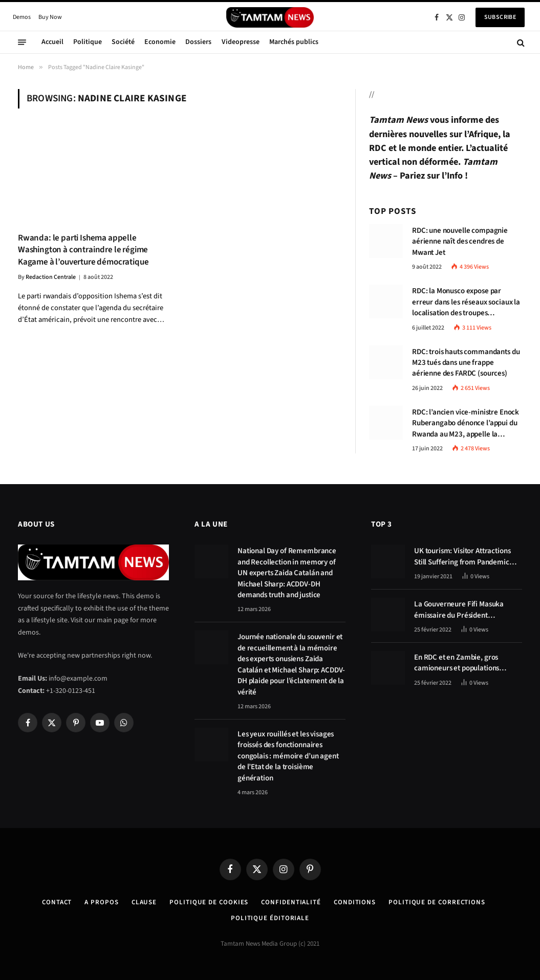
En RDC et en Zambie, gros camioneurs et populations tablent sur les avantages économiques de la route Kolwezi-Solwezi (457, 663)
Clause (144, 902)
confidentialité (291, 902)
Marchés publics (294, 42)
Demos (22, 17)
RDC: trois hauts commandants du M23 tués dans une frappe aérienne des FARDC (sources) (466, 363)
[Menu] (22, 42)
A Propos (101, 902)
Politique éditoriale (270, 918)
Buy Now (50, 17)
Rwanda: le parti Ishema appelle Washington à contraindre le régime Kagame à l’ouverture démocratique (83, 250)
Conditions (355, 902)
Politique (88, 42)
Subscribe (500, 17)
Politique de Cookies (209, 902)
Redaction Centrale (51, 277)
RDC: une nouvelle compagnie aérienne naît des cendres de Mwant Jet (460, 242)
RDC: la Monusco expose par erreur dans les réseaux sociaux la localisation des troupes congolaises (466, 302)
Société (123, 42)
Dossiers (198, 42)
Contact (57, 902)
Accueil (52, 42)
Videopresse (241, 42)
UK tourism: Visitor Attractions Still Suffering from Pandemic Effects (462, 557)
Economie (160, 42)
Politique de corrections (437, 902)
